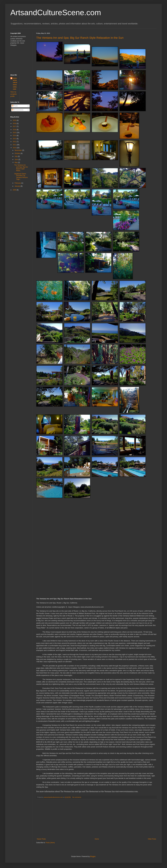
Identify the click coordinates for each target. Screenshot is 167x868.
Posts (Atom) (50, 843)
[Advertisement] (96, 819)
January (18, 186)
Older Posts (152, 839)
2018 (15, 124)
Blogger (93, 856)
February (18, 183)
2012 (15, 142)
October (18, 153)
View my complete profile (14, 94)
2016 (15, 130)
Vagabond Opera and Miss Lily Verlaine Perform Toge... (21, 177)
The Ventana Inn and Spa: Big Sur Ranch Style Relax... (21, 168)
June (17, 159)
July (16, 156)
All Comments (18, 110)
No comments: (77, 797)
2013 (15, 139)
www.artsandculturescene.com (15, 84)
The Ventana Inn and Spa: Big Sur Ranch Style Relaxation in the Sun (80, 38)
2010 (15, 148)
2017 (15, 126)
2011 (15, 145)
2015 (15, 133)
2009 (15, 190)
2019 (15, 120)
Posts (15, 106)
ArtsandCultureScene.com (56, 12)
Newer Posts (41, 839)
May (16, 162)
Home (97, 839)
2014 (15, 136)
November (18, 150)
